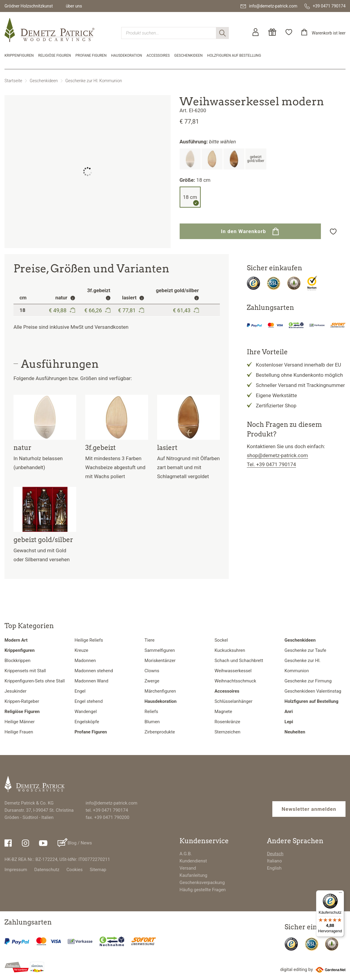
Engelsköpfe (87, 722)
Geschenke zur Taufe (305, 650)
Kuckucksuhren (230, 650)
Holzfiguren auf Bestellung (234, 55)
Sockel (221, 640)
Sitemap (98, 870)
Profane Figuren (91, 55)
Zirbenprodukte (160, 732)
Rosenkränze (227, 722)
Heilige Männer (20, 722)
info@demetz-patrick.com (112, 803)
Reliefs (151, 712)
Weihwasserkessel (233, 671)
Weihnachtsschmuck (235, 681)
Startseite (13, 81)
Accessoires (158, 55)
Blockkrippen (17, 661)
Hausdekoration (126, 55)
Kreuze (81, 650)
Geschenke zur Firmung (308, 681)
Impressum (16, 870)
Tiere (150, 640)
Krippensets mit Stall (25, 671)
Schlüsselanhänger (233, 701)
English (274, 868)
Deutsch (275, 854)
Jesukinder (15, 691)
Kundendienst (193, 861)
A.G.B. (186, 854)
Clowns (152, 671)
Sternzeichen (227, 732)
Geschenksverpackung (202, 883)
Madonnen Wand (91, 681)
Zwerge (152, 681)
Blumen (152, 722)
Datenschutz (47, 870)
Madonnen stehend (94, 671)
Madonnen (85, 661)
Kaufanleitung (194, 875)
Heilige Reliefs (89, 640)
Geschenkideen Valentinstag (313, 691)
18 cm (190, 197)
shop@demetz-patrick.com (277, 455)
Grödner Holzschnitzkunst (29, 6)
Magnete (223, 712)
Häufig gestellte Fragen (203, 890)
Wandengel (85, 712)
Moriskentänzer (160, 661)
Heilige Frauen (19, 732)
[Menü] (340, 894)
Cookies (75, 870)
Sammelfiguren (160, 650)
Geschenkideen (188, 55)
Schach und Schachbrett (239, 661)
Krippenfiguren (19, 55)
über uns (74, 6)
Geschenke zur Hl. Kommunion (94, 81)
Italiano (274, 861)
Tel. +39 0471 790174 (271, 464)
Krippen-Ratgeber (22, 701)
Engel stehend (88, 701)
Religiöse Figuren (54, 55)
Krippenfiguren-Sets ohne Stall (35, 681)
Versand (188, 868)
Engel (80, 691)
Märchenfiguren (160, 691)
